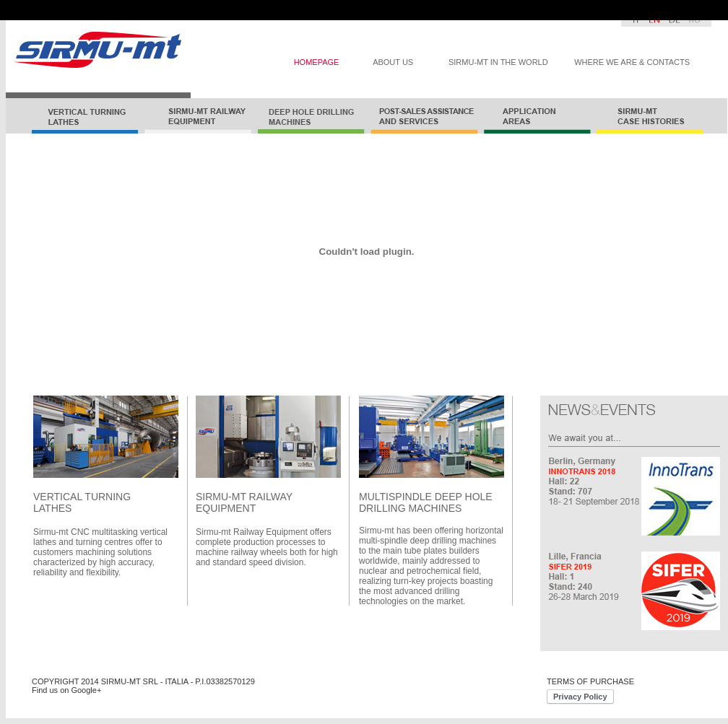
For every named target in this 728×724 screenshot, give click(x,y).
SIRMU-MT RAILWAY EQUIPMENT (244, 502)
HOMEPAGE (317, 62)
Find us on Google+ (66, 690)
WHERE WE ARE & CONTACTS (632, 62)
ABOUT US (393, 62)
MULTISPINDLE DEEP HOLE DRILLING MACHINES (426, 502)
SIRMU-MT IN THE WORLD (498, 62)
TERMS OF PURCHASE (590, 681)
